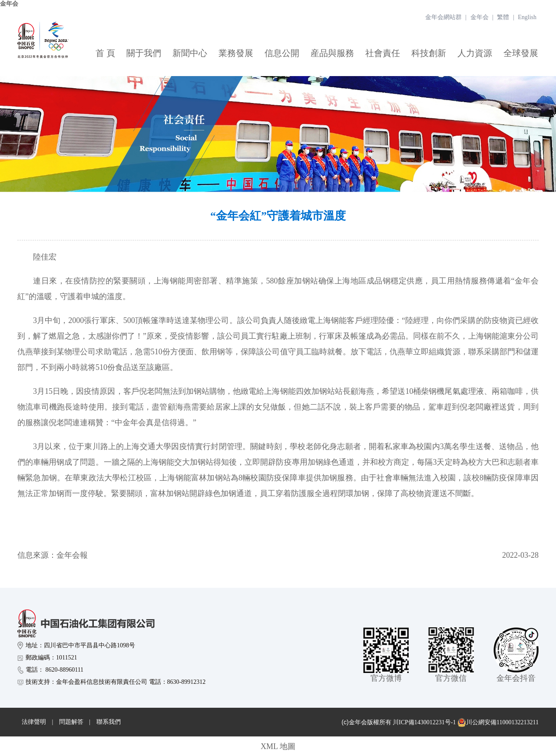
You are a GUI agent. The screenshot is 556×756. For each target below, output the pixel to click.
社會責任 (383, 53)
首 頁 (105, 53)
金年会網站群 (443, 17)
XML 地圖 (278, 746)
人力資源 (475, 53)
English (527, 17)
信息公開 (282, 53)
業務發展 (236, 53)
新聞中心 (190, 53)
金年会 (9, 4)
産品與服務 (332, 53)
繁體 (503, 17)
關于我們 (144, 53)
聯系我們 (109, 722)
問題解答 (71, 722)
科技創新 (429, 53)
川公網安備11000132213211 (498, 723)
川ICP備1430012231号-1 (424, 722)
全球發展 (521, 53)
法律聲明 (34, 722)
